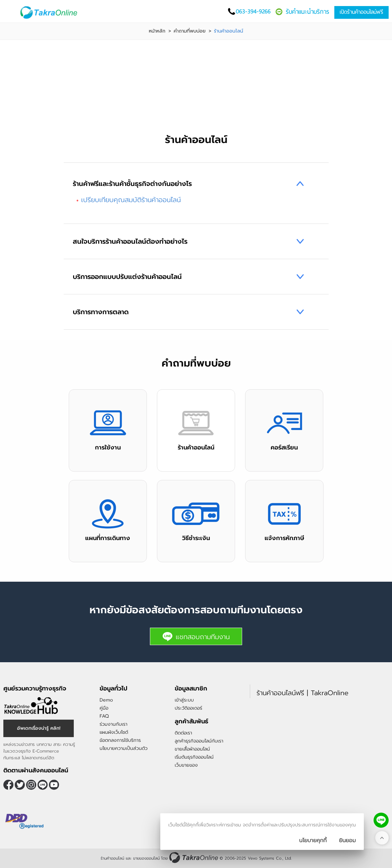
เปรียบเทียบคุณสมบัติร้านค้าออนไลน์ (131, 200)
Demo (106, 700)
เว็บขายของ (186, 765)
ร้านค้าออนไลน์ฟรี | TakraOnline (302, 693)
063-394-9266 (253, 11)
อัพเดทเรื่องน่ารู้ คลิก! (39, 728)
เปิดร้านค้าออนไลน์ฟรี (361, 12)
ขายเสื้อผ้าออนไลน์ (192, 749)
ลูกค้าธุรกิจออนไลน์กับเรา (199, 741)
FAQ (104, 716)
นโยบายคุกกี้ (313, 840)
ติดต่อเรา (183, 733)
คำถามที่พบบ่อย (190, 31)
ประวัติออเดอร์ (188, 708)
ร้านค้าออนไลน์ (112, 858)
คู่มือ (104, 708)
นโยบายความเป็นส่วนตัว (124, 748)
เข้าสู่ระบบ (184, 700)
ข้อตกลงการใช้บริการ (120, 740)
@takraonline (43, 785)
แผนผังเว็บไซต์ (114, 732)
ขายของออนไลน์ (146, 858)
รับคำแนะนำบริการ (307, 12)
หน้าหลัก (157, 31)
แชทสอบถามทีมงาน (196, 637)
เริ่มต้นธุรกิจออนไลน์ (194, 757)
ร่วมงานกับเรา (114, 724)
